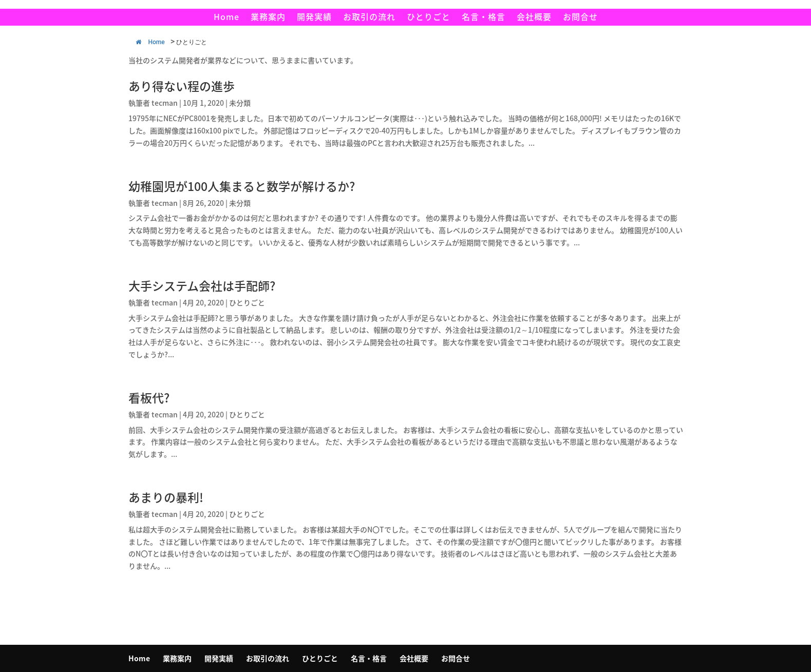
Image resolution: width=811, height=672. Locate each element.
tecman (165, 103)
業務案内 (268, 18)
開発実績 (314, 18)
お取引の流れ (369, 18)
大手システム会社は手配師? (202, 285)
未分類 (240, 103)
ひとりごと (429, 18)
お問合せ (580, 18)
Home (227, 18)
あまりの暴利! (166, 497)
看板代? (149, 397)
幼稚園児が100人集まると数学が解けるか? (242, 186)
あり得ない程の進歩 (182, 86)
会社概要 (534, 18)
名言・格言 (484, 18)
